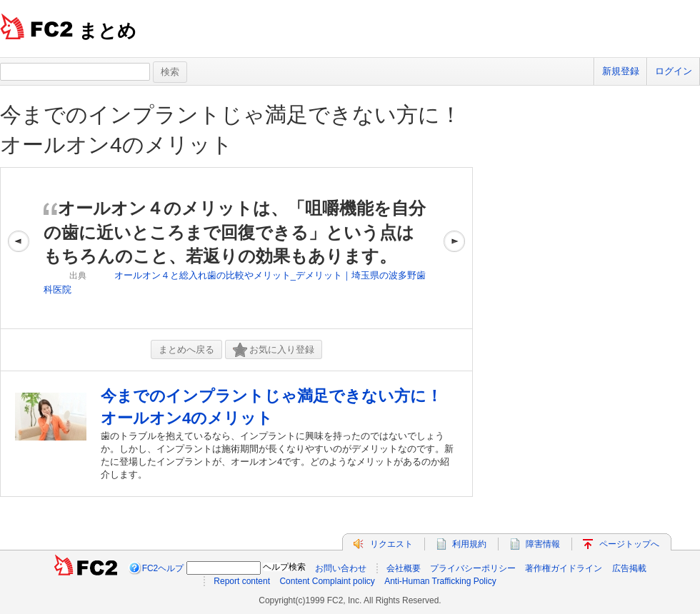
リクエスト (391, 544)
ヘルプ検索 (284, 567)
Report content (242, 581)
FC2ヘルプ (163, 568)
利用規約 (469, 544)
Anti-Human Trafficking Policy (440, 581)
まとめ (107, 31)
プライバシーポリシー (473, 568)
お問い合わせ (341, 568)
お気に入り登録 (274, 350)
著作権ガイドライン (564, 568)
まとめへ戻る (186, 349)
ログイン (674, 71)
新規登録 (621, 71)
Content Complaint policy (327, 581)
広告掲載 (629, 568)
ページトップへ (629, 544)
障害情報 (543, 544)
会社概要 (404, 568)
